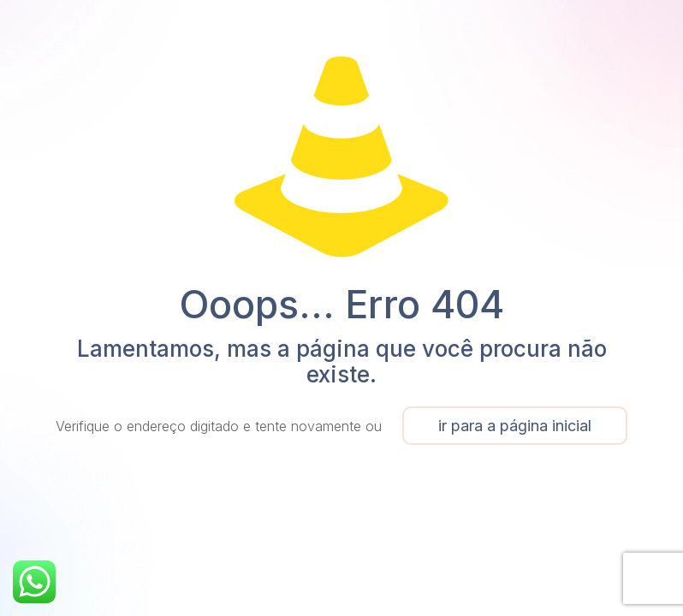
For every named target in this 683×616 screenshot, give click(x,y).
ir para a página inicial (515, 426)
